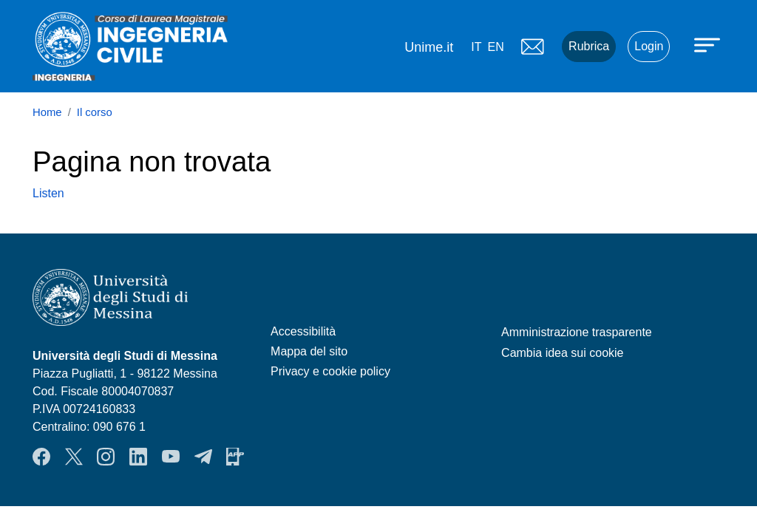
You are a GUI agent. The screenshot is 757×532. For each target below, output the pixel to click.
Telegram (203, 457)
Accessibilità (303, 331)
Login (649, 46)
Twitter (74, 457)
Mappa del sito (309, 351)
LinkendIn (138, 457)
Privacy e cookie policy (330, 371)
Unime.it (429, 47)
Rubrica (589, 46)
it (476, 47)
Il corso (95, 112)
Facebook (41, 457)
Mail (532, 47)
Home (47, 112)
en (495, 47)
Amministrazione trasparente (577, 332)
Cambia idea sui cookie (562, 353)
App (235, 457)
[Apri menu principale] (709, 44)
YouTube (171, 457)
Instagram (106, 457)
